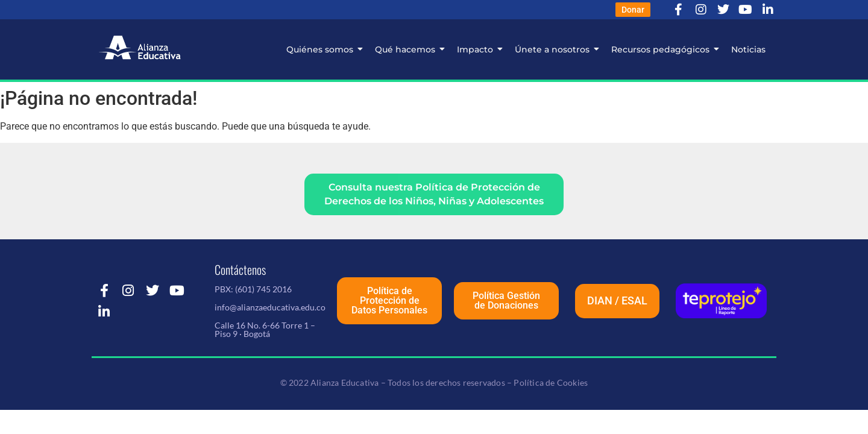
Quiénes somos (323, 49)
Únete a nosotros (555, 49)
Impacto (478, 49)
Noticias (748, 49)
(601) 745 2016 (263, 290)
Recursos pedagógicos (663, 49)
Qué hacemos (408, 49)
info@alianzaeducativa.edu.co (270, 308)
